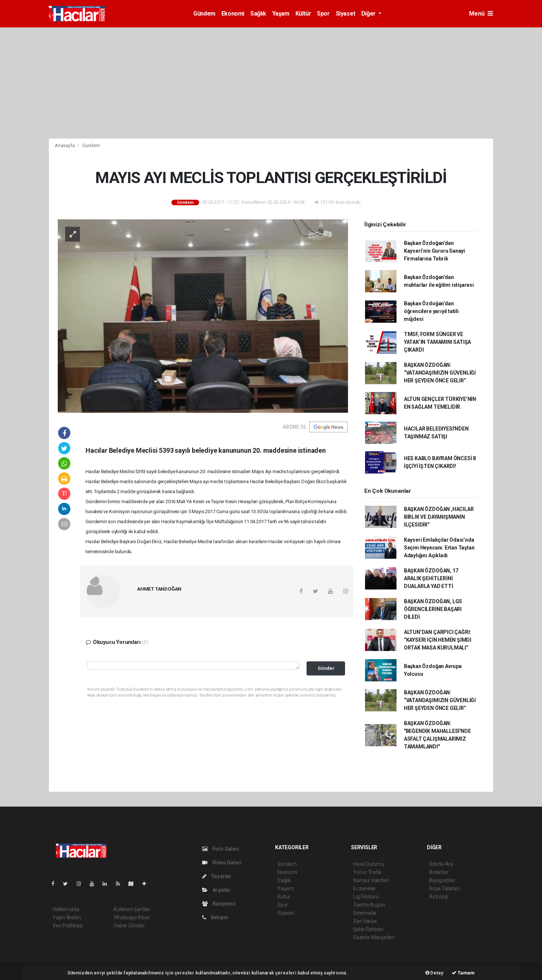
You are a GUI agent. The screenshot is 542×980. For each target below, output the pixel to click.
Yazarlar (217, 876)
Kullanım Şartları (132, 909)
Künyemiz (219, 904)
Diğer (369, 14)
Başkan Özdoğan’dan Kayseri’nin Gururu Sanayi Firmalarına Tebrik (434, 251)
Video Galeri (222, 863)
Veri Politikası (68, 926)
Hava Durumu (369, 864)
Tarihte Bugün (369, 905)
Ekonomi (233, 14)
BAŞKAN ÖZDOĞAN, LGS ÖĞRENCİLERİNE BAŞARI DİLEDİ (433, 609)
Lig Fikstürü (366, 897)
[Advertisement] (271, 83)
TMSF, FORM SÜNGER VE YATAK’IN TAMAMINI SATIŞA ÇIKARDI (437, 342)
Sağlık (258, 14)
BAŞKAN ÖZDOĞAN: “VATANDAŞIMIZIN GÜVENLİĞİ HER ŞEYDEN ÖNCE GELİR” (440, 373)
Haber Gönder (129, 926)
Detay (434, 973)
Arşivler (216, 890)
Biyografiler (442, 880)
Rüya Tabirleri (444, 888)
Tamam (463, 973)
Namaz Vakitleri (371, 880)
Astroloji (438, 897)
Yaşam (281, 14)
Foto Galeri (221, 849)
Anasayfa (65, 145)
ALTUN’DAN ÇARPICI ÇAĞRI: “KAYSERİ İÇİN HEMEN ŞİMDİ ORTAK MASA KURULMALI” (438, 640)
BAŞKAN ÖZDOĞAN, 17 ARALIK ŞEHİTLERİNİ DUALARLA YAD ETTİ (431, 578)
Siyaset (346, 14)
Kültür (303, 14)
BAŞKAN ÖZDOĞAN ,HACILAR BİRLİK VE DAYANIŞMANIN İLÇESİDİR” (439, 517)
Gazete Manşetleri (374, 937)
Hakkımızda (66, 909)
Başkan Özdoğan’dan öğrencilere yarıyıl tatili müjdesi (431, 311)
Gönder (326, 668)
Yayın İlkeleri (67, 917)
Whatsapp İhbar (132, 917)
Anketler (439, 872)
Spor (323, 14)
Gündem (204, 14)
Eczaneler (364, 888)
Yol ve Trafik (367, 872)
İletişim (215, 917)
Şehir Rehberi (368, 929)
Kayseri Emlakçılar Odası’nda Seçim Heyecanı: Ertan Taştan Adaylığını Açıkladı (439, 548)
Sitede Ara (441, 864)
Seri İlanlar (365, 921)
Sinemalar (365, 913)
